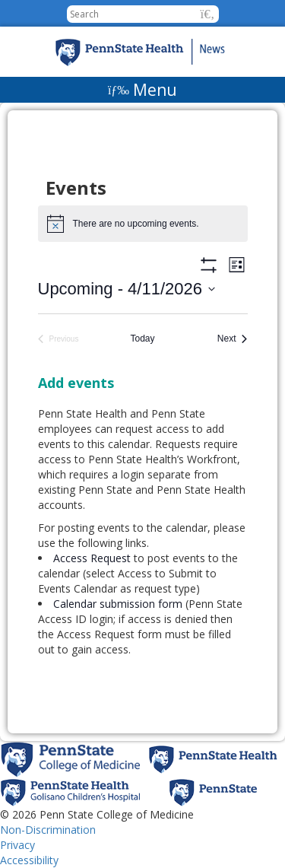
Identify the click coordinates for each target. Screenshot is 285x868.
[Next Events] (233, 339)
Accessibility (29, 860)
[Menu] (142, 90)
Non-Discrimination (48, 830)
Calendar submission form (118, 604)
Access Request (93, 558)
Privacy (17, 845)
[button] (208, 14)
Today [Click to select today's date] (142, 339)
